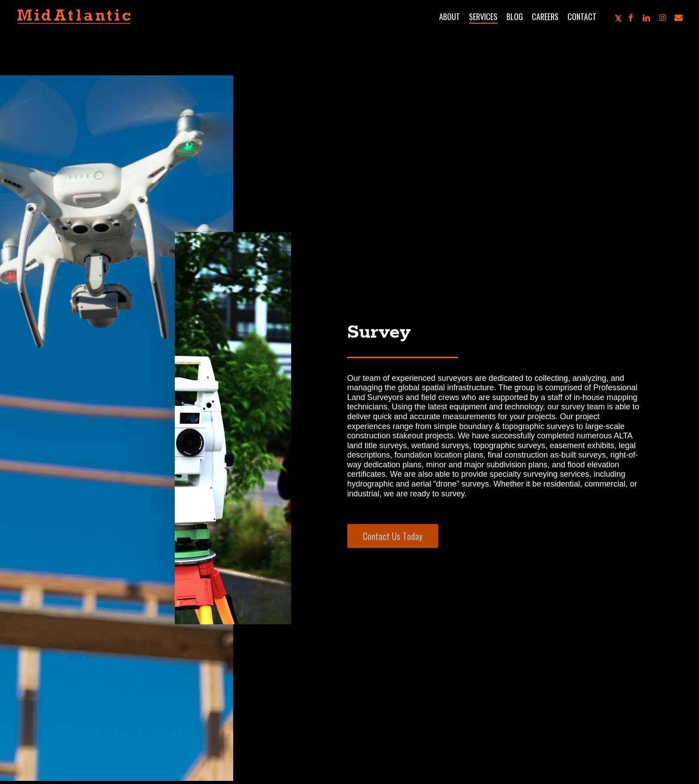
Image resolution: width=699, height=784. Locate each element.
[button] (393, 547)
